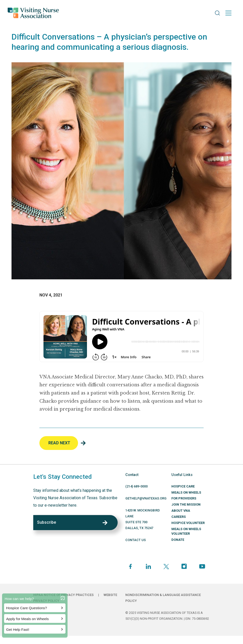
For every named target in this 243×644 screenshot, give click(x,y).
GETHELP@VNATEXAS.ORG (146, 498)
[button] (217, 13)
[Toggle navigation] (228, 13)
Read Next (59, 443)
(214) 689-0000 (136, 486)
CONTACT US (136, 540)
